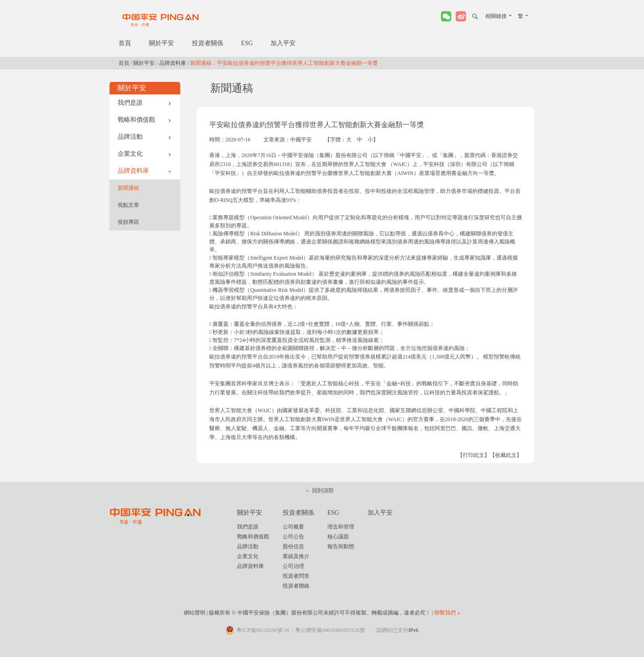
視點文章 (128, 205)
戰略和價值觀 (144, 120)
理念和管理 (341, 527)
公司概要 (293, 527)
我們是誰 (144, 103)
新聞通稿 (128, 188)
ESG (247, 43)
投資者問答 (296, 576)
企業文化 (144, 154)
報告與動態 (341, 546)
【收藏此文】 (506, 455)
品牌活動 (144, 137)
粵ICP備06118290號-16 (263, 630)
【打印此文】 (474, 455)
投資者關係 (208, 43)
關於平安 (161, 43)
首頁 (125, 43)
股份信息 (293, 546)
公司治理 (293, 566)
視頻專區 (128, 222)
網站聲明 (195, 613)
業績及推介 (296, 556)
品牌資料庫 (173, 63)
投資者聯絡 (296, 586)
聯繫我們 (445, 613)
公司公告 (293, 537)
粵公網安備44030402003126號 (330, 630)
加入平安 (283, 43)
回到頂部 (323, 491)
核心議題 (338, 537)
